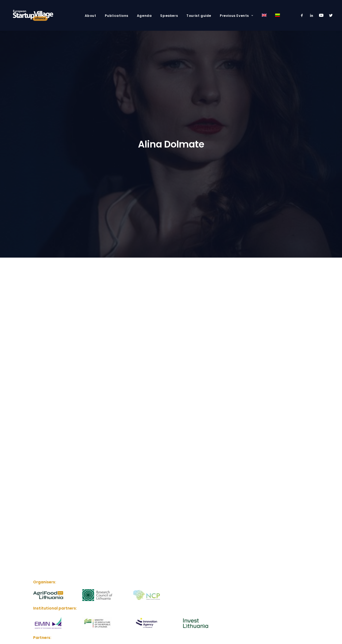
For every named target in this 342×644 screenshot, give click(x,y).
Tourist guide (199, 16)
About (91, 16)
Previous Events (236, 16)
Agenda (144, 16)
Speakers (169, 16)
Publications (117, 16)
